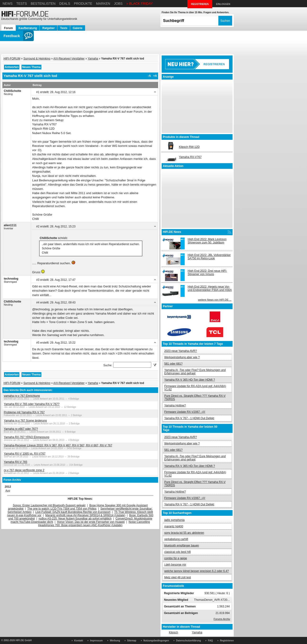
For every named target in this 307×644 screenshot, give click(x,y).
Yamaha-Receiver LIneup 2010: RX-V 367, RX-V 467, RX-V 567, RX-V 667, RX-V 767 (58, 445)
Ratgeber (48, 28)
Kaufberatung (28, 28)
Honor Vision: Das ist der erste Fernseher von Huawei (91, 522)
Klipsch (174, 632)
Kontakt (79, 641)
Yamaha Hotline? (175, 405)
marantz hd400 (174, 526)
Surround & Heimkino (37, 59)
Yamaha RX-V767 (190, 157)
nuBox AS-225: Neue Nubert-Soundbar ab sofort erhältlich (75, 519)
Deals (65, 4)
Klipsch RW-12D (189, 147)
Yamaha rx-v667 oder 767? (21, 429)
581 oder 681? (173, 364)
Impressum (96, 641)
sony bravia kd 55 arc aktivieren (184, 533)
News (8, 4)
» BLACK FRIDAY (140, 4)
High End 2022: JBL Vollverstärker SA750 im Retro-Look (209, 257)
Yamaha (93, 59)
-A (149, 76)
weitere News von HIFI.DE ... (215, 300)
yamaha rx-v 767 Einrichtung (22, 396)
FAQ (210, 641)
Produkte (83, 4)
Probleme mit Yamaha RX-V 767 (24, 412)
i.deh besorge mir (175, 565)
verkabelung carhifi (176, 539)
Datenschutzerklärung (188, 641)
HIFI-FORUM (12, 59)
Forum (8, 28)
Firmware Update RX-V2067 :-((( (185, 412)
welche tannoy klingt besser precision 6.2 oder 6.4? (197, 571)
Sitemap (132, 641)
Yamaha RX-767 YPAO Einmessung (27, 437)
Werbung (115, 641)
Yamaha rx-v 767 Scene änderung (25, 421)
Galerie (78, 28)
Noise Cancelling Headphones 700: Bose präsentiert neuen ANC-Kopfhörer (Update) (94, 524)
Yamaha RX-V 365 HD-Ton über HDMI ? (190, 380)
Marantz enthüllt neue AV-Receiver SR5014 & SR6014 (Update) (85, 515)
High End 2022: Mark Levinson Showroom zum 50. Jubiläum (207, 241)
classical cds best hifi (177, 552)
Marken (103, 4)
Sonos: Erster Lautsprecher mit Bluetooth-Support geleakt (49, 505)
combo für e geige (176, 558)
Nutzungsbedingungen (156, 641)
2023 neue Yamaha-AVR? (181, 351)
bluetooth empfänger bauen (182, 546)
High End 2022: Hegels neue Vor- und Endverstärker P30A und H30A (210, 288)
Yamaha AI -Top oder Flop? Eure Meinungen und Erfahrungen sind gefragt (195, 372)
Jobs (118, 4)
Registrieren (227, 641)
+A (155, 76)
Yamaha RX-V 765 (15, 462)
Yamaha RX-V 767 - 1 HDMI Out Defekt (189, 418)
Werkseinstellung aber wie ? (182, 357)
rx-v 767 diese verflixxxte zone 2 (24, 470)
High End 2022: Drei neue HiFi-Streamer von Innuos (207, 273)
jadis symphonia (174, 520)
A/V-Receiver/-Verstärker (69, 59)
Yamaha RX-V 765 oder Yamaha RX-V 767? (32, 404)
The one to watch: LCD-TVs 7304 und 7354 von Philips (62, 509)
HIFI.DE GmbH (24, 640)
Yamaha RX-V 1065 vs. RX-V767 (25, 454)
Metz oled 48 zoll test (178, 577)
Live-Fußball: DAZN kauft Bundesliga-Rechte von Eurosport (73, 512)
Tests (22, 4)
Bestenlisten (43, 4)
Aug (8, 490)
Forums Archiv (222, 619)
